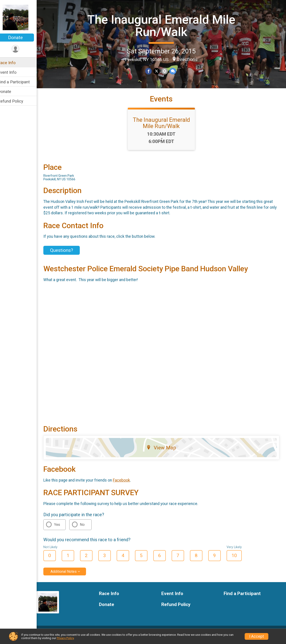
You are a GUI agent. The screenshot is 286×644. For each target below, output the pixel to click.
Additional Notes (69, 576)
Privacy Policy (65, 638)
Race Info (13, 63)
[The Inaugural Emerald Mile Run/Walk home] (21, 17)
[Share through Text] (175, 71)
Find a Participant (20, 82)
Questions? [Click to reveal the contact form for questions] (67, 258)
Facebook (127, 485)
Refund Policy (16, 101)
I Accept (257, 636)
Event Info (13, 72)
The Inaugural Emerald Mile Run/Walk (164, 25)
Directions (190, 59)
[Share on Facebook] (152, 71)
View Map (164, 452)
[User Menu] (21, 49)
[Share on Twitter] (159, 71)
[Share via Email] (167, 71)
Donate (21, 38)
